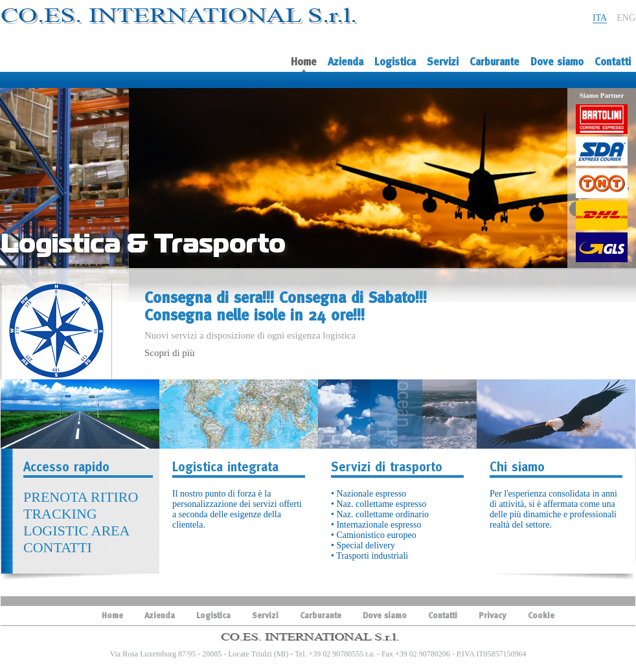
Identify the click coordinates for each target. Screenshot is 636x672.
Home (304, 64)
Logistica (395, 62)
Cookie (541, 615)
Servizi (443, 62)
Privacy (493, 615)
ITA (600, 18)
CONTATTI (58, 547)
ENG (626, 18)
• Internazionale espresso (376, 525)
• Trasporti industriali (369, 556)
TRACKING (60, 514)
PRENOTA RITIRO (81, 497)
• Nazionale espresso (369, 494)
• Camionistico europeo (374, 535)
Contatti (613, 62)
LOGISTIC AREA (76, 531)
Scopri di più (170, 353)
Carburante (494, 62)
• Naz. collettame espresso (379, 504)
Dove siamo (557, 62)
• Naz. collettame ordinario (380, 514)
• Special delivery (363, 545)
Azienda (346, 62)
